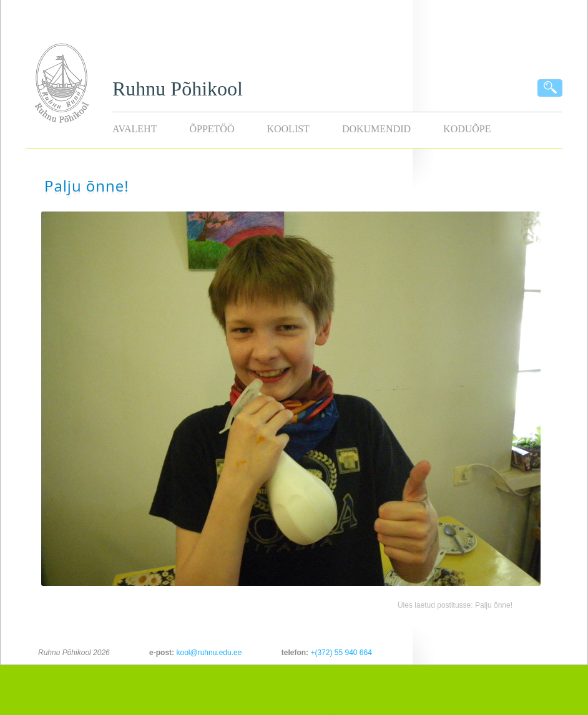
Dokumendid (376, 129)
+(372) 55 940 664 (341, 653)
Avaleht (135, 129)
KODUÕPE (467, 129)
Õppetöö (212, 129)
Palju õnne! (494, 605)
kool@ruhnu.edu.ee (209, 653)
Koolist (288, 129)
